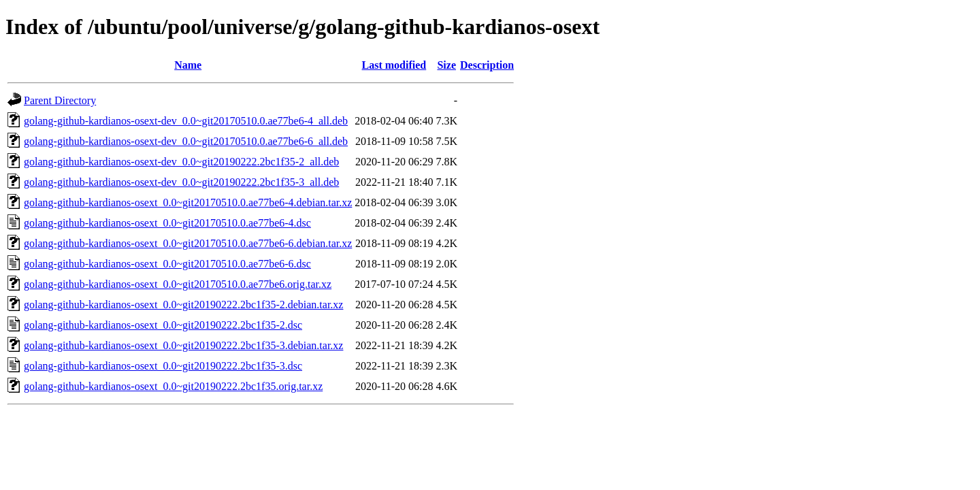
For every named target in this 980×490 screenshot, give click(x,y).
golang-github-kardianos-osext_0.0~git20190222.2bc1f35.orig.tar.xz (173, 386)
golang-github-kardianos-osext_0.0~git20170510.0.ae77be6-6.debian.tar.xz (188, 243)
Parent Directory (60, 100)
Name (188, 65)
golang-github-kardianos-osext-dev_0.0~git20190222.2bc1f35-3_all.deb (181, 182)
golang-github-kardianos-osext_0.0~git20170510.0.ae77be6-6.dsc (167, 264)
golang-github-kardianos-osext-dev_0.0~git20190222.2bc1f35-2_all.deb (181, 162)
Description (487, 65)
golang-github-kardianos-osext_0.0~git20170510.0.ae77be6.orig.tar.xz (178, 284)
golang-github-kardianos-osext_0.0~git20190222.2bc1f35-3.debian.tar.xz (183, 345)
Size (446, 65)
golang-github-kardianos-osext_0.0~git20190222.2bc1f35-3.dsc (163, 366)
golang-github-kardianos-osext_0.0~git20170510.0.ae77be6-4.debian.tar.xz (188, 202)
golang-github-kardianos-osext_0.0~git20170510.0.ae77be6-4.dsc (167, 223)
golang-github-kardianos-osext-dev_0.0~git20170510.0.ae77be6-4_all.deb (186, 121)
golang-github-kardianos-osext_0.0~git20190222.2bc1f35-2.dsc (163, 325)
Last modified (394, 65)
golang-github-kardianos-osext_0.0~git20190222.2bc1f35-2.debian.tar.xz (183, 305)
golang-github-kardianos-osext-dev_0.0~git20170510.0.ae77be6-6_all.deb (186, 141)
